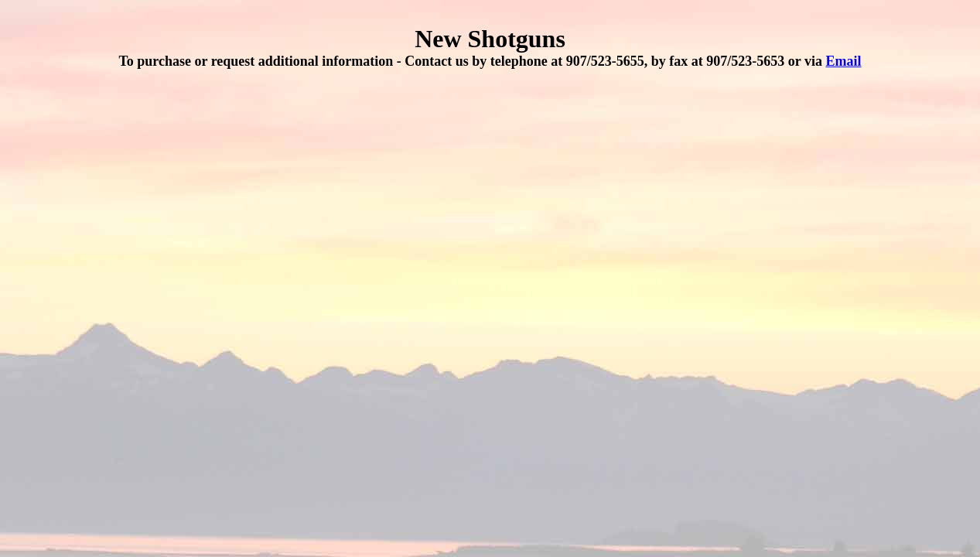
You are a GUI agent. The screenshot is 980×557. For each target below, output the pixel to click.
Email (844, 61)
